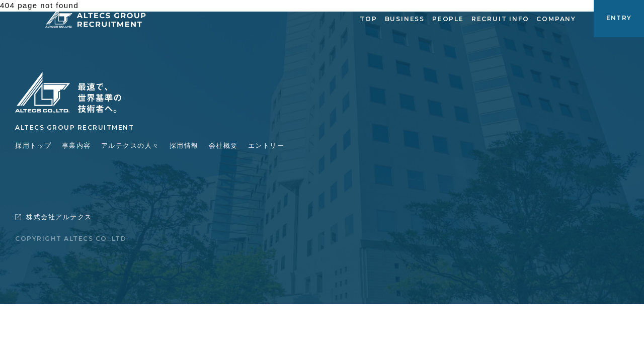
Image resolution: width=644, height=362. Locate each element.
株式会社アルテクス (54, 217)
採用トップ (33, 146)
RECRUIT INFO (500, 19)
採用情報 (184, 146)
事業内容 (76, 146)
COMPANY (556, 19)
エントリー (266, 146)
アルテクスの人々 (130, 146)
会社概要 (223, 146)
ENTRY (619, 18)
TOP (368, 19)
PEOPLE (448, 19)
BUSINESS (405, 19)
